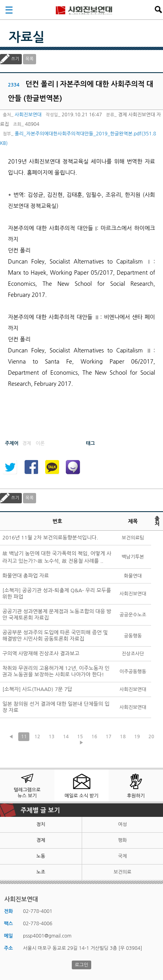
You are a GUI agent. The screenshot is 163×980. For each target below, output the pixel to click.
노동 (41, 856)
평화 (122, 840)
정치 (41, 824)
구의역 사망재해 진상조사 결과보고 (41, 654)
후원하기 (136, 796)
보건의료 (122, 872)
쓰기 (15, 59)
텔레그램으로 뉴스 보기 (27, 793)
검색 (158, 10)
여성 (122, 824)
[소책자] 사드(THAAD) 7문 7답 (37, 689)
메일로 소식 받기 (82, 796)
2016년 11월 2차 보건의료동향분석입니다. (50, 538)
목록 (30, 59)
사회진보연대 (84, 10)
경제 (41, 840)
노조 (41, 872)
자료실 (27, 37)
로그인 (82, 965)
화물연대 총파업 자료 (26, 576)
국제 (122, 856)
